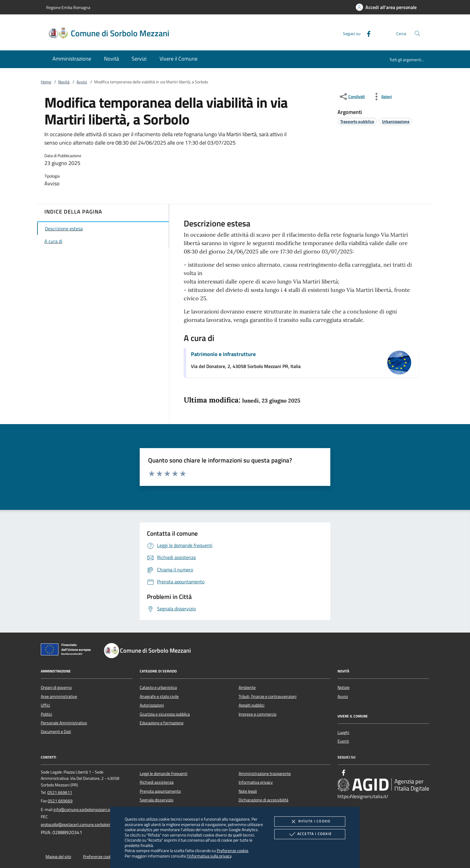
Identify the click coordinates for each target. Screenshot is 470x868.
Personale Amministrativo (64, 723)
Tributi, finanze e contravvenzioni (268, 696)
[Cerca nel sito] (417, 33)
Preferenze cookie (232, 850)
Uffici (45, 705)
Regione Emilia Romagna (68, 7)
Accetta (310, 834)
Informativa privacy (256, 782)
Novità (64, 82)
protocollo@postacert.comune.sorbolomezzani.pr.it (85, 825)
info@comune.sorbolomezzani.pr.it (84, 810)
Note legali (248, 791)
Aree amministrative (59, 696)
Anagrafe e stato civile (159, 696)
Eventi (343, 741)
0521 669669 (60, 801)
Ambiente (247, 687)
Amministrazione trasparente (265, 774)
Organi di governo (56, 687)
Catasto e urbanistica (158, 687)
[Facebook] (366, 33)
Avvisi (82, 82)
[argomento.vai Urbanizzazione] (396, 121)
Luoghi (343, 732)
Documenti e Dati (56, 732)
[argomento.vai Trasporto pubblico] (357, 121)
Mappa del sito (58, 857)
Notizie (344, 687)
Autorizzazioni (152, 705)
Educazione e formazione (162, 723)
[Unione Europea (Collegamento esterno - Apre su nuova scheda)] (67, 651)
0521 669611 (60, 792)
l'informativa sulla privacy (209, 856)
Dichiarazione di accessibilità (263, 800)
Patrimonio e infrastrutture (223, 354)
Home (46, 82)
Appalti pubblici (251, 705)
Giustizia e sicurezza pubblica (165, 714)
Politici (46, 714)
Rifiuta (310, 822)
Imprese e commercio (257, 714)
